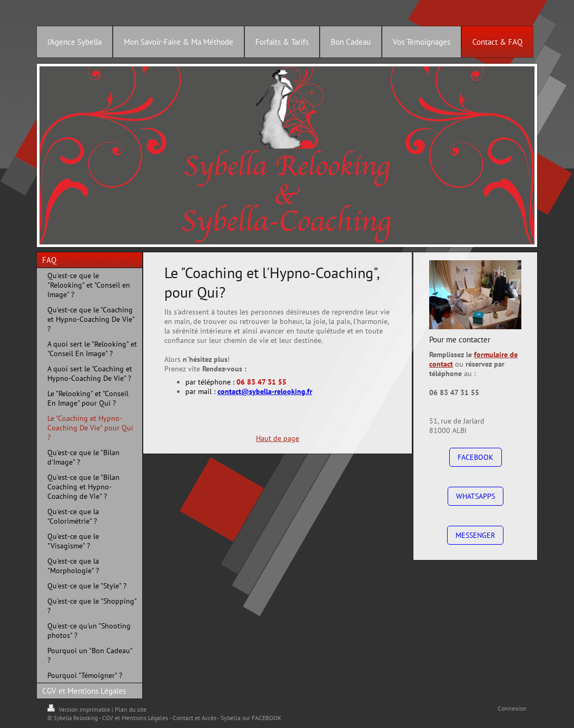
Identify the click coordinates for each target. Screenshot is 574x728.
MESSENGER (475, 535)
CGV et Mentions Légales (135, 718)
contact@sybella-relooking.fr (265, 391)
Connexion (512, 708)
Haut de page (278, 438)
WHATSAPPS (476, 496)
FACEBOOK (476, 457)
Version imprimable (80, 709)
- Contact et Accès (193, 718)
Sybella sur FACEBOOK (251, 718)
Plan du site (131, 709)
